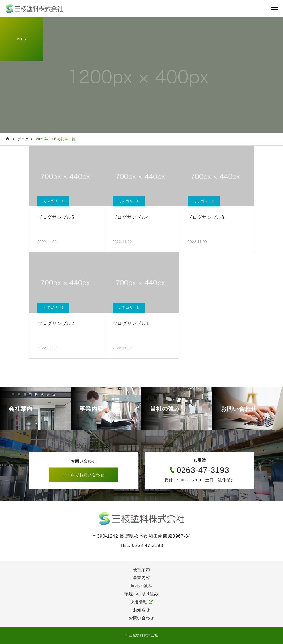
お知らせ (142, 610)
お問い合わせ (141, 618)
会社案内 (142, 570)
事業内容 (142, 578)
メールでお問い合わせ (83, 475)
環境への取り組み (141, 594)
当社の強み (141, 586)
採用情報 (139, 602)
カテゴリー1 (53, 201)
